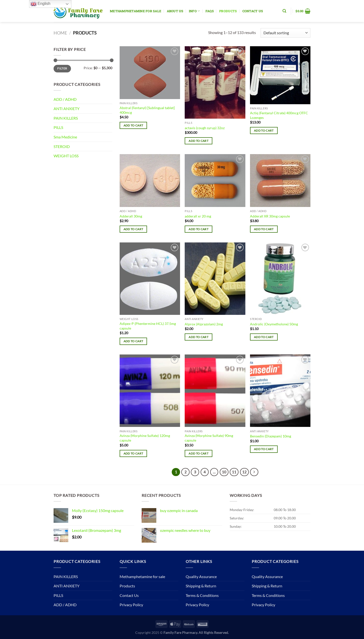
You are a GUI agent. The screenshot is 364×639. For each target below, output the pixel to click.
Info (194, 11)
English (40, 4)
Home (60, 33)
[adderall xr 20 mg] (215, 181)
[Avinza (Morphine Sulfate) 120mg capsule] (150, 391)
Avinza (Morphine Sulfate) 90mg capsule (209, 438)
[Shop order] (285, 33)
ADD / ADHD (65, 99)
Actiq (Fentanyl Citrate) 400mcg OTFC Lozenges (279, 115)
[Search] (284, 11)
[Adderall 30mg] (150, 181)
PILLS (58, 127)
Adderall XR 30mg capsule (270, 216)
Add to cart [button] (133, 125)
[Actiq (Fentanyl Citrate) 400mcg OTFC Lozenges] (280, 75)
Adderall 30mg (131, 216)
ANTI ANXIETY (67, 108)
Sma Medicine (65, 137)
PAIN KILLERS (66, 118)
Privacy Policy (131, 605)
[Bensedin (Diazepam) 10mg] (280, 391)
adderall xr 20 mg (198, 216)
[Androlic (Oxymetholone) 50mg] (280, 279)
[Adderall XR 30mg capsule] (280, 181)
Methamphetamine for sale (136, 11)
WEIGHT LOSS (66, 156)
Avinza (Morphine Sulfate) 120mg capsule (145, 438)
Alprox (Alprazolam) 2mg (204, 324)
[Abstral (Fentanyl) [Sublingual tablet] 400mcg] (150, 73)
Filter (62, 68)
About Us (175, 11)
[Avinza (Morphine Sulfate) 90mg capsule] (215, 391)
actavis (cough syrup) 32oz (205, 128)
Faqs (210, 11)
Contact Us (253, 11)
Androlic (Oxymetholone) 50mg (274, 324)
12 (244, 472)
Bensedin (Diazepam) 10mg (271, 436)
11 (234, 472)
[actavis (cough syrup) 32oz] (215, 82)
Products (228, 11)
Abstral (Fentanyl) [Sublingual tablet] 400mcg (147, 110)
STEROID (62, 146)
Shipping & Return (201, 586)
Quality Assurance (201, 576)
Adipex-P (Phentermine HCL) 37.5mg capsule (148, 326)
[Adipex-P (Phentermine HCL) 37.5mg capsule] (150, 279)
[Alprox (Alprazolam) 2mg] (215, 279)
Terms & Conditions (202, 595)
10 (224, 472)
